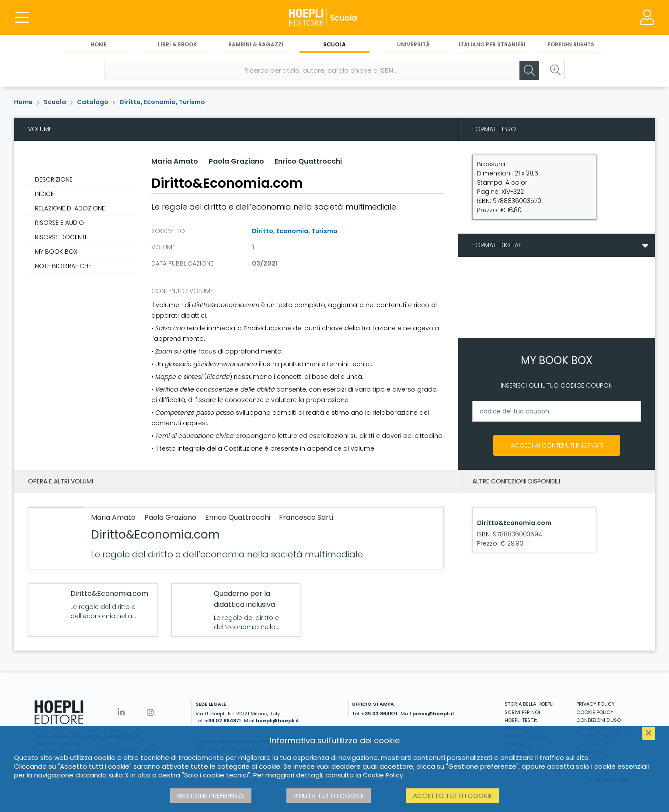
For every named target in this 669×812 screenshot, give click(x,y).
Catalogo (93, 102)
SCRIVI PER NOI (522, 712)
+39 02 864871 (223, 721)
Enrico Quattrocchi (308, 161)
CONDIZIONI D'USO (599, 720)
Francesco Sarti (306, 517)
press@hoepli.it (434, 714)
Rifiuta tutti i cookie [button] (329, 796)
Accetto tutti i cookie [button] (452, 796)
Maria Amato (175, 161)
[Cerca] (529, 70)
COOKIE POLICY (595, 712)
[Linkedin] (121, 712)
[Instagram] (150, 712)
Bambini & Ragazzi (256, 44)
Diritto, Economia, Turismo (162, 102)
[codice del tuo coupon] (557, 411)
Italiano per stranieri (492, 44)
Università (413, 44)
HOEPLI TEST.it (521, 720)
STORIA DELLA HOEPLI (529, 704)
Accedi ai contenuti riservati (557, 445)
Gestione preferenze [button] (211, 796)
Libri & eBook (177, 44)
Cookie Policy (383, 775)
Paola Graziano (236, 161)
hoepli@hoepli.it (278, 721)
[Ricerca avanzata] (555, 70)
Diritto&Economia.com (155, 535)
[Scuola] (334, 17)
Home (99, 44)
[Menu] (22, 17)
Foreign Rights (571, 44)
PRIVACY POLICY (596, 704)
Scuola (334, 44)
